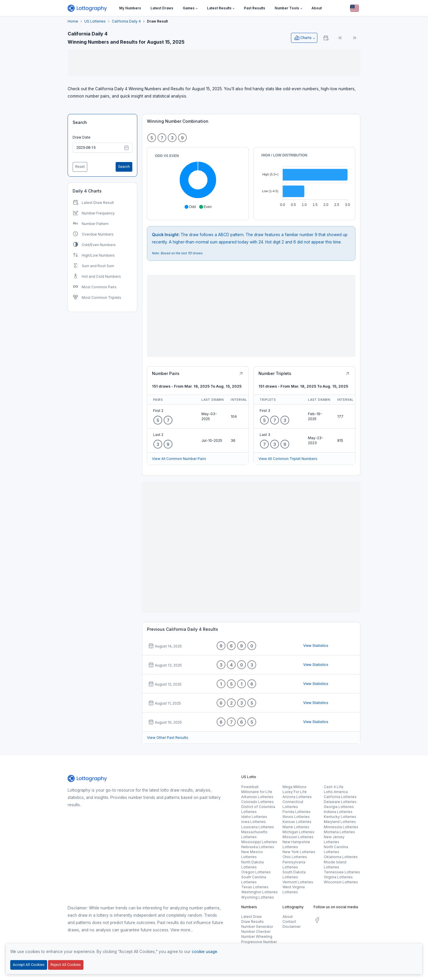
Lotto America (336, 792)
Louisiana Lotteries (258, 827)
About (288, 917)
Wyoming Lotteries (258, 897)
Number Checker (256, 932)
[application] (198, 181)
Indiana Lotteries (338, 812)
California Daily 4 (126, 21)
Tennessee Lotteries (342, 872)
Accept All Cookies (29, 965)
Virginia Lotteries (338, 877)
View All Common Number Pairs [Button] (179, 459)
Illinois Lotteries (296, 817)
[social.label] (317, 921)
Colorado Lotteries (257, 802)
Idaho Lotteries (254, 817)
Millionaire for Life (257, 792)
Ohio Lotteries (295, 857)
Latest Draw (251, 917)
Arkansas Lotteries (257, 797)
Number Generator (257, 927)
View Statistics (316, 646)
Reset (80, 167)
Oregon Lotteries (256, 872)
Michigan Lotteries (298, 832)
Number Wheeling (257, 936)
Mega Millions (295, 787)
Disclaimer (292, 927)
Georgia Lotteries (339, 807)
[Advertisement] (214, 63)
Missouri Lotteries (298, 837)
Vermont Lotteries (298, 882)
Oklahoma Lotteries (341, 857)
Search (80, 122)
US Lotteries (95, 21)
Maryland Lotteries (340, 822)
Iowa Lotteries (254, 822)
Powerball (250, 787)
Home (73, 21)
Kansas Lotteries (297, 822)
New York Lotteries (299, 852)
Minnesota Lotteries (341, 827)
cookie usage (204, 952)
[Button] (355, 8)
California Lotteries (340, 797)
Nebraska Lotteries (258, 847)
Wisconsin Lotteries (341, 882)
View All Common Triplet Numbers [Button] (288, 459)
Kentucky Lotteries (340, 817)
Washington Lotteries (260, 892)
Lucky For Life (295, 792)
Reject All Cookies (66, 965)
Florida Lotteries (297, 812)
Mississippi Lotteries (259, 842)
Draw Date (82, 137)
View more (180, 930)
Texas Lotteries (255, 887)
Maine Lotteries (296, 827)
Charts (303, 38)
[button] (190, 8)
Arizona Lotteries (297, 797)
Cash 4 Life (334, 787)
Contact (289, 922)
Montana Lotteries (339, 832)
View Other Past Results (168, 738)
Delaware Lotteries (340, 802)
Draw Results (252, 922)
